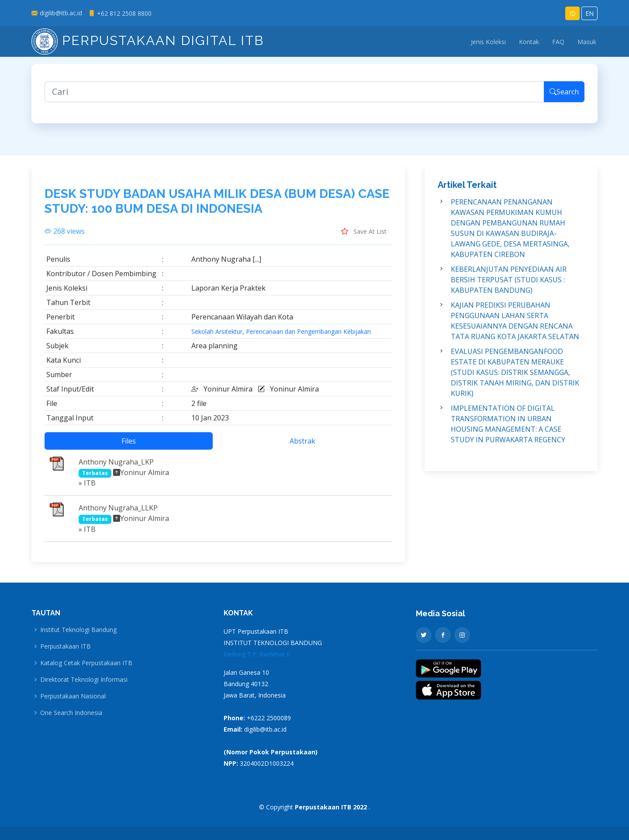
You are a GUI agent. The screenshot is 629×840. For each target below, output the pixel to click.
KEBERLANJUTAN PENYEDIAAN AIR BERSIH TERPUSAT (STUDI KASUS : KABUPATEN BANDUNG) (509, 285)
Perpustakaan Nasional (73, 696)
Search (564, 97)
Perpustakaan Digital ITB (148, 40)
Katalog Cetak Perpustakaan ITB (86, 663)
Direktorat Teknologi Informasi (84, 680)
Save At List (364, 236)
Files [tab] (129, 446)
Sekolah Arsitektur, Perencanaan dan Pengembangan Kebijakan (281, 337)
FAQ (558, 42)
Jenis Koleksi (488, 42)
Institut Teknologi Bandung (78, 630)
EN (589, 13)
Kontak (529, 42)
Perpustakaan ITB (66, 646)
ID (572, 13)
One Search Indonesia (71, 713)
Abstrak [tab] (302, 446)
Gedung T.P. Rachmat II (257, 654)
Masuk (587, 42)
